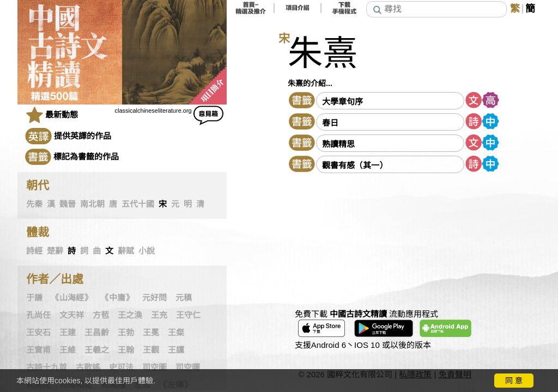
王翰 (126, 350)
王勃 (126, 333)
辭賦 (126, 251)
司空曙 (188, 367)
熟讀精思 (338, 144)
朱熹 (323, 54)
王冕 (151, 333)
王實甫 (38, 350)
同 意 (514, 381)
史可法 (121, 367)
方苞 (101, 315)
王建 (68, 333)
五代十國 (138, 204)
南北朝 (92, 204)
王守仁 (188, 315)
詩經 (34, 251)
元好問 (154, 298)
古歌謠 (88, 367)
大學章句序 (342, 102)
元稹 (184, 298)
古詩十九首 (47, 367)
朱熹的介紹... (310, 83)
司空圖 (154, 367)
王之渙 (130, 315)
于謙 (34, 298)
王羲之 (97, 350)
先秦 (34, 204)
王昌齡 (97, 333)
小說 (147, 251)
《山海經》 (72, 298)
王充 (159, 315)
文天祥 (72, 315)
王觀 (151, 350)
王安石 (38, 333)
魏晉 (68, 204)
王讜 (176, 350)
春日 (330, 123)
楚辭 (55, 251)
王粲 (176, 333)
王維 (68, 350)
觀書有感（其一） (355, 165)
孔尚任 (38, 315)
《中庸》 (117, 298)
